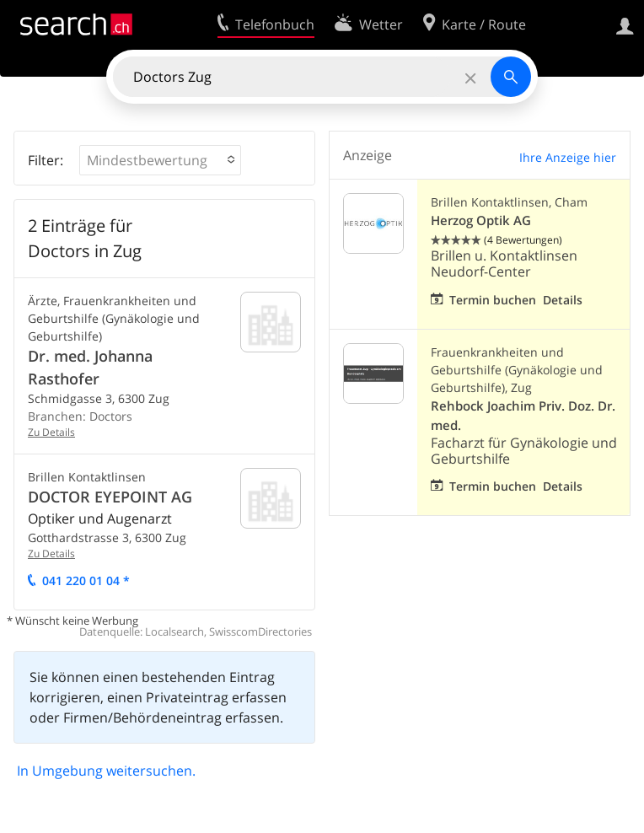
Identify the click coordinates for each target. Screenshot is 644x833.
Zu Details (51, 432)
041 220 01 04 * (86, 580)
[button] (160, 160)
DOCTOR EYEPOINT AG (110, 497)
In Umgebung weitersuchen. (106, 771)
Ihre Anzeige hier (568, 157)
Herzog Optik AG (481, 220)
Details (563, 300)
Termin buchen (493, 300)
